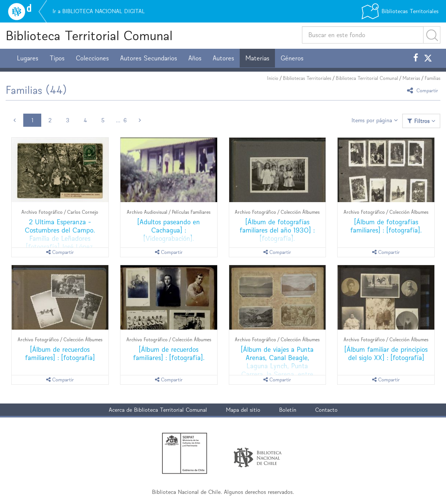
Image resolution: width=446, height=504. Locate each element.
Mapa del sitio (243, 410)
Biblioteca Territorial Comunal (89, 35)
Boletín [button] (288, 410)
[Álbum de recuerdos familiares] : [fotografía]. (169, 353)
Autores (223, 58)
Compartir (424, 90)
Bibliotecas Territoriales (307, 78)
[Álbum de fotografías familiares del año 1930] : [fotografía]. (277, 230)
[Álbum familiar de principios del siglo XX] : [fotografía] (386, 353)
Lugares (28, 58)
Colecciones (92, 58)
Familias (432, 78)
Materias (257, 58)
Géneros (292, 58)
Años (195, 58)
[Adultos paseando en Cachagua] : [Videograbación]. (169, 230)
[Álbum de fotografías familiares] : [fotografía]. (386, 226)
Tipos (57, 58)
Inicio (273, 78)
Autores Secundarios (149, 58)
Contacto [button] (326, 410)
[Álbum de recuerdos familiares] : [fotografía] (60, 353)
